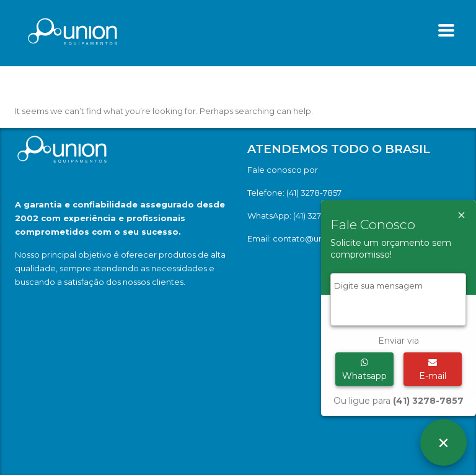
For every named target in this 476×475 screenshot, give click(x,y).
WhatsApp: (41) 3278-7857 (298, 216)
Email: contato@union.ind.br (304, 238)
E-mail (433, 370)
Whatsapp (364, 370)
